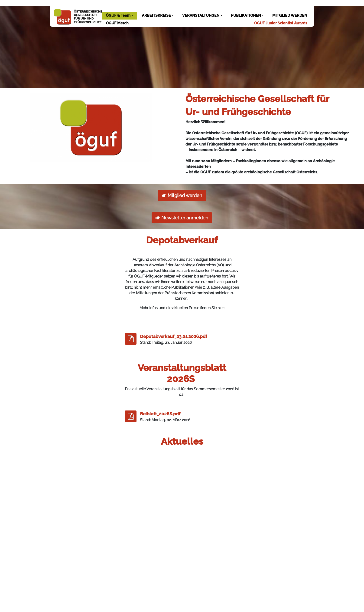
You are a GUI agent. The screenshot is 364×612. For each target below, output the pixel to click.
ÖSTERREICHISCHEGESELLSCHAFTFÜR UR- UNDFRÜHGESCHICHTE (78, 17)
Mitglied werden (182, 195)
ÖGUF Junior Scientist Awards (281, 23)
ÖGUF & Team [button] (118, 15)
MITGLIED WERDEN (290, 15)
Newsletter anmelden (182, 218)
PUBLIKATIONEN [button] (246, 15)
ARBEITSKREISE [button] (156, 15)
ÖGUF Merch (117, 23)
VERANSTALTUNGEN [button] (201, 15)
